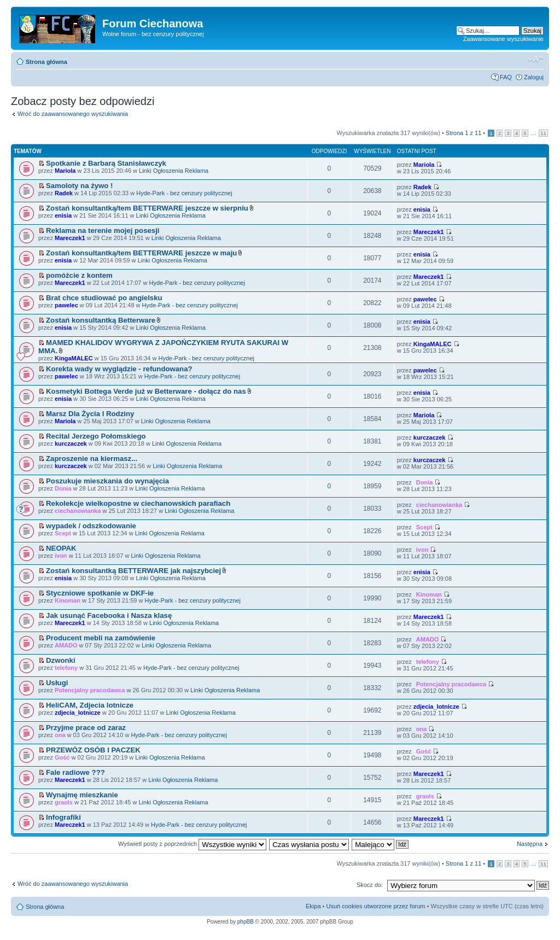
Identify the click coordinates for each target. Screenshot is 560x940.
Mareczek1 (70, 238)
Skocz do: (370, 885)
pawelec (66, 305)
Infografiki (63, 817)
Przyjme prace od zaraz (86, 728)
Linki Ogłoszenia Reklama (174, 171)
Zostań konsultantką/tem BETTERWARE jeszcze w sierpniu (147, 208)
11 (543, 133)
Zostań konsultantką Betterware (101, 320)
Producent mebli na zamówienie (101, 638)
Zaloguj (534, 77)
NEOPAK (61, 548)
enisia (63, 215)
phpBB (246, 922)
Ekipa (313, 906)
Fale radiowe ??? (75, 772)
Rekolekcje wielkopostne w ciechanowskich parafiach (138, 503)
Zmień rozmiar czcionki (536, 60)
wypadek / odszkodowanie (91, 526)
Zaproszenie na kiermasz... (92, 459)
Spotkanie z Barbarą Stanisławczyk (106, 163)
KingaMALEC (74, 358)
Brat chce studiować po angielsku (104, 298)
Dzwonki (60, 660)
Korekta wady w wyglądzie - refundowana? (119, 369)
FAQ (506, 77)
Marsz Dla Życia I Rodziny (90, 414)
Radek (64, 193)
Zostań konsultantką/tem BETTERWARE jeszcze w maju (141, 253)
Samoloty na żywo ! (79, 186)
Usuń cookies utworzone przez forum (375, 906)
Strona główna (46, 62)
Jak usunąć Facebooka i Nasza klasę (109, 615)
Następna (530, 844)
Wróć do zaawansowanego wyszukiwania (73, 114)
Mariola (65, 171)
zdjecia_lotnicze (78, 713)
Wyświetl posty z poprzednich (192, 844)
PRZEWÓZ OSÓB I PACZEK (93, 750)
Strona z (463, 133)
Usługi (57, 683)
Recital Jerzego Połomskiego (96, 436)
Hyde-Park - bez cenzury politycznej (184, 193)
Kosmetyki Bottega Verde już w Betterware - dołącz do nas (146, 391)
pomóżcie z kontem (79, 275)
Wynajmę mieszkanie (82, 795)
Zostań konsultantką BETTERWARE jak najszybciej (133, 571)
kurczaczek (71, 443)
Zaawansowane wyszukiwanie (503, 39)
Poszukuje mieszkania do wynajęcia (107, 481)
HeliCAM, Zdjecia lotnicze (90, 705)
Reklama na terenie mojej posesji (103, 230)
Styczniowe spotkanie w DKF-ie (100, 593)
